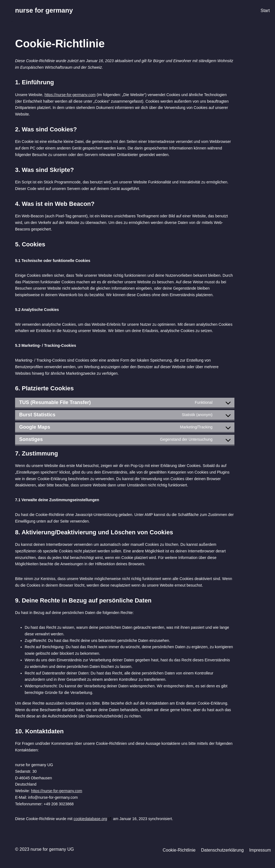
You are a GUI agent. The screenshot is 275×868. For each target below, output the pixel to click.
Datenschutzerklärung (222, 850)
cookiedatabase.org (90, 819)
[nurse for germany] (44, 11)
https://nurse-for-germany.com (70, 95)
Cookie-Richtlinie (179, 850)
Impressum (260, 850)
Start (265, 11)
